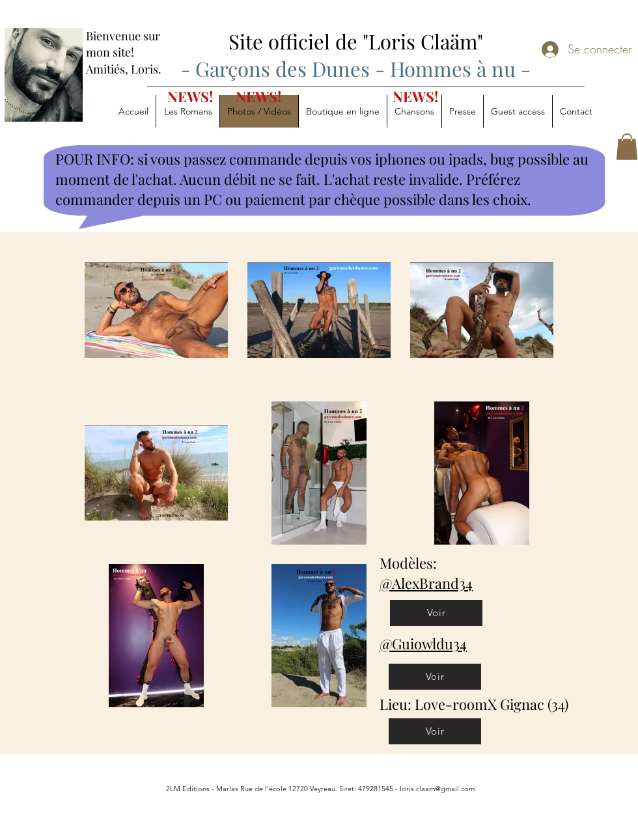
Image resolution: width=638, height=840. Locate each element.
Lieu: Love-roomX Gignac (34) (474, 704)
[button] (627, 147)
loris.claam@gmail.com (437, 789)
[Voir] (436, 613)
